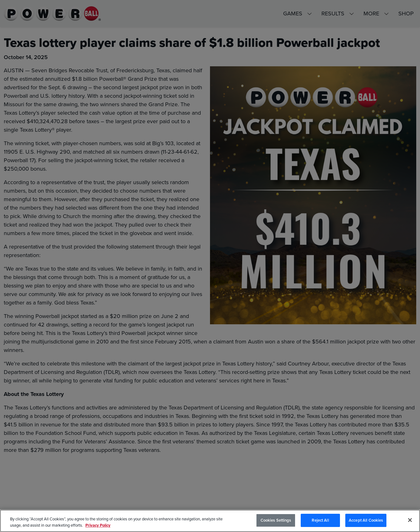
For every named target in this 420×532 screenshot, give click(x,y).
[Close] (410, 520)
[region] (210, 521)
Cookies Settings (276, 520)
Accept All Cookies (366, 520)
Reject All (320, 520)
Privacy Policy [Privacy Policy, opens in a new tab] (98, 525)
